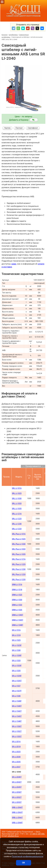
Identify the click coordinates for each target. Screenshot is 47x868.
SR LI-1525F (17, 645)
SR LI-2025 (16, 752)
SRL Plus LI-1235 (19, 580)
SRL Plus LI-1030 (19, 544)
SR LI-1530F (17, 655)
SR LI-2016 (16, 742)
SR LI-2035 (16, 762)
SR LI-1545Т (17, 716)
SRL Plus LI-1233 (19, 574)
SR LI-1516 (16, 630)
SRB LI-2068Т (17, 823)
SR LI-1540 (16, 696)
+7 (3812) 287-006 (37, 834)
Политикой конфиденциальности (28, 856)
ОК (23, 863)
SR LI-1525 (16, 640)
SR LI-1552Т (17, 731)
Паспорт (19, 128)
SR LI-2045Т (17, 787)
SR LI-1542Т (17, 711)
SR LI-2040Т (17, 777)
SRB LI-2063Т (17, 812)
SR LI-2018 (16, 747)
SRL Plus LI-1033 (19, 549)
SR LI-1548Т (17, 721)
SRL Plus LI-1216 (19, 559)
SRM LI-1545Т (18, 620)
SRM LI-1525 (17, 595)
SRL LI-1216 (17, 514)
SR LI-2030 (16, 757)
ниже (14, 264)
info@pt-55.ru (13, 836)
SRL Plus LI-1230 (19, 569)
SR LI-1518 (16, 635)
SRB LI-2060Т (17, 807)
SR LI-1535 (16, 671)
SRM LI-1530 (17, 600)
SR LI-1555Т (17, 737)
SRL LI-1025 (17, 493)
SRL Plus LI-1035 (19, 554)
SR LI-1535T (17, 681)
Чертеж (7, 128)
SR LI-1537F (17, 691)
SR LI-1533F (17, 666)
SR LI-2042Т (17, 782)
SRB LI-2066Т (17, 818)
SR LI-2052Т (17, 797)
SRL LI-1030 (17, 499)
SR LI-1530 (16, 650)
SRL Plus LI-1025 (19, 539)
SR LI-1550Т (17, 726)
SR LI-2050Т (17, 792)
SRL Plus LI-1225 (19, 564)
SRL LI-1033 (17, 504)
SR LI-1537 (16, 686)
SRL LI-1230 (17, 524)
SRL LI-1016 (17, 488)
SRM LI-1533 (17, 605)
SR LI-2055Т (17, 802)
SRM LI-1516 (17, 585)
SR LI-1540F (17, 701)
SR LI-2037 (16, 767)
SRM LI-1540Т (18, 615)
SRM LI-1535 (17, 610)
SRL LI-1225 (17, 519)
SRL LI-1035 (17, 509)
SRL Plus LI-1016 (19, 534)
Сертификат (33, 128)
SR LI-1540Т (17, 706)
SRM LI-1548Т (18, 625)
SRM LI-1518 (17, 590)
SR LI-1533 (16, 661)
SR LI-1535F (17, 676)
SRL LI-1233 (17, 529)
